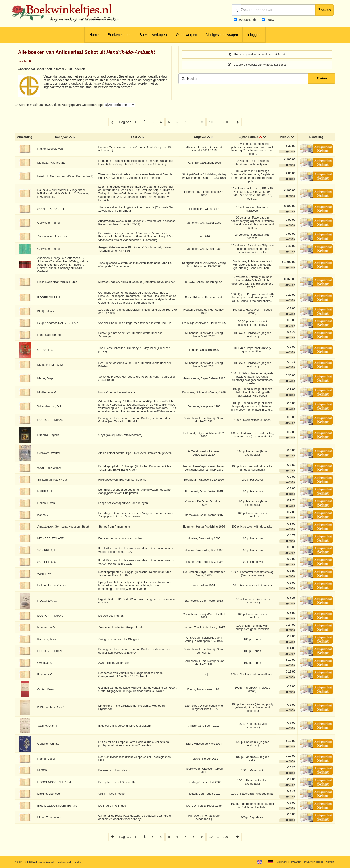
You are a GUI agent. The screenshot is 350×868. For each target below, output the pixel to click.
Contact (330, 862)
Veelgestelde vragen (222, 35)
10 (211, 122)
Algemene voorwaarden (285, 862)
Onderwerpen (186, 35)
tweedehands (247, 20)
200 (225, 122)
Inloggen (254, 35)
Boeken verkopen (153, 35)
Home (94, 35)
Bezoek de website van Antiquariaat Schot (257, 65)
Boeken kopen (119, 35)
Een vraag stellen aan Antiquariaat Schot (257, 55)
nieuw (270, 20)
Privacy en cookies (312, 862)
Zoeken (325, 10)
